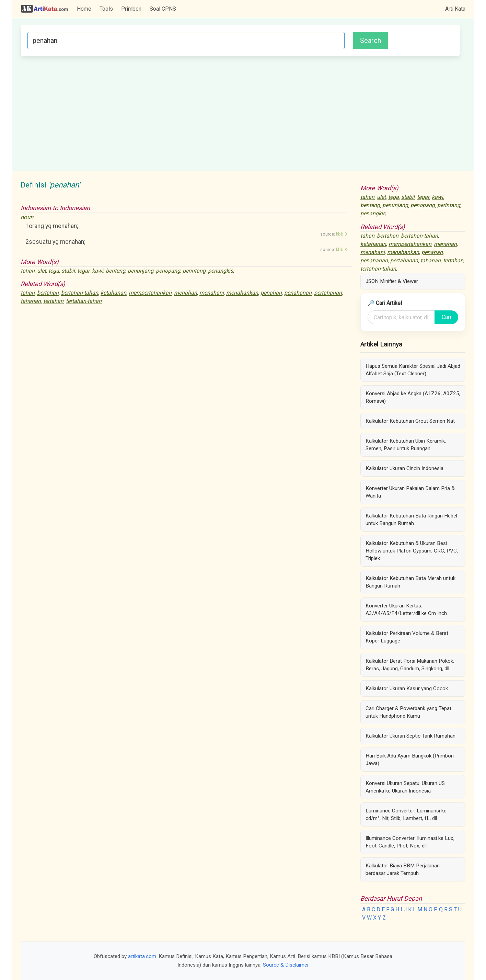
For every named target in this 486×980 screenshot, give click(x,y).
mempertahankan (150, 293)
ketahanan (113, 293)
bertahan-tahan (80, 293)
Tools (106, 9)
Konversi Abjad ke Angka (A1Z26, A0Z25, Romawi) (413, 397)
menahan (186, 293)
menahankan (242, 293)
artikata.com (142, 956)
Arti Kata (455, 9)
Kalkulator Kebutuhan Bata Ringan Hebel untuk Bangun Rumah (411, 520)
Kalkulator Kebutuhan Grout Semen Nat (410, 421)
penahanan (298, 293)
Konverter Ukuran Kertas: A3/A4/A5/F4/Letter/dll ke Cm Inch (406, 609)
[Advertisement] (240, 112)
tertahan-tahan (84, 301)
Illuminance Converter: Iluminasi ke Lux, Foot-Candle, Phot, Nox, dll (410, 842)
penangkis (221, 271)
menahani (212, 293)
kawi (98, 271)
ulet (42, 271)
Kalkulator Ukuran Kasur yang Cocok (407, 688)
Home (84, 9)
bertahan (48, 293)
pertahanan (328, 293)
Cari (446, 317)
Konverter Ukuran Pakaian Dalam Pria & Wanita (410, 492)
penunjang (141, 271)
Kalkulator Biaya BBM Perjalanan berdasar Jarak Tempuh (403, 869)
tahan (28, 271)
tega (54, 271)
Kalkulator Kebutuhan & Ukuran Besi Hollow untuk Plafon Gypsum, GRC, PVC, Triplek (412, 551)
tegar (83, 271)
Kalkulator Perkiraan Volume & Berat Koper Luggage (407, 637)
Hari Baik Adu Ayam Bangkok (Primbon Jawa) (410, 760)
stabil (68, 271)
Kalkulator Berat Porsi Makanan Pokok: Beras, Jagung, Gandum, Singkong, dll (410, 665)
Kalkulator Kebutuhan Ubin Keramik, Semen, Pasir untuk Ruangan (406, 445)
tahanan (31, 301)
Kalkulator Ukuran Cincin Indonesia (404, 468)
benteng (115, 271)
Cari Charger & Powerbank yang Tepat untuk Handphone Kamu (408, 712)
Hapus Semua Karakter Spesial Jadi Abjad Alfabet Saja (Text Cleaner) (413, 370)
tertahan (53, 301)
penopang (168, 271)
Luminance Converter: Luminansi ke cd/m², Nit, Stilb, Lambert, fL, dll (406, 814)
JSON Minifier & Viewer (392, 281)
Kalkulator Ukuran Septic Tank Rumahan (410, 736)
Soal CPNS (163, 9)
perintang (194, 271)
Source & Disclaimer (286, 965)
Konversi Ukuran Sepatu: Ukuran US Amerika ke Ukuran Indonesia (405, 787)
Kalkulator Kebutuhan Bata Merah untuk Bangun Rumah (410, 582)
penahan (271, 293)
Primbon (131, 9)
